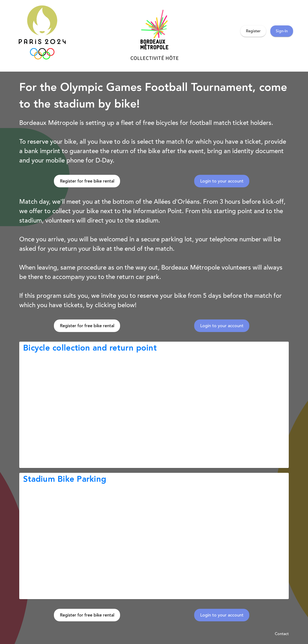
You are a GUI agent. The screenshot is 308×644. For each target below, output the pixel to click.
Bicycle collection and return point (90, 348)
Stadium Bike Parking (65, 479)
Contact (282, 634)
